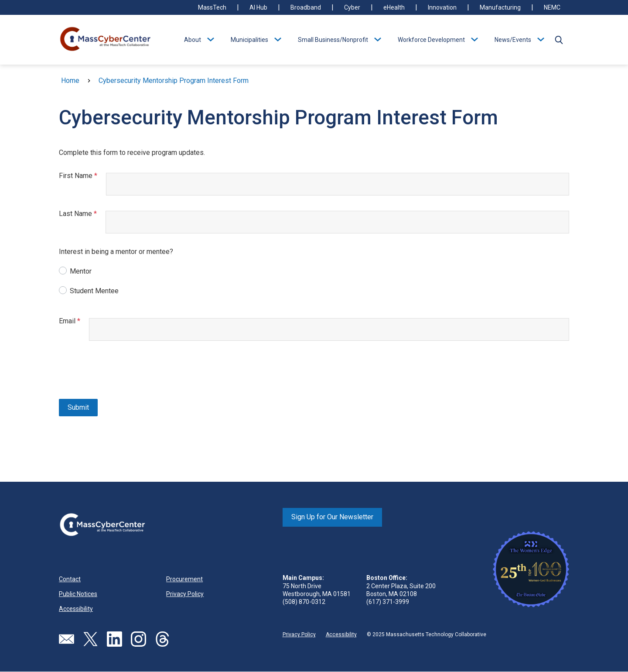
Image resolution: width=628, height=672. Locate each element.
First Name (82, 176)
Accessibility (76, 609)
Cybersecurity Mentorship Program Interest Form (174, 81)
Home (70, 81)
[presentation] (125, 371)
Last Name (82, 214)
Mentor (81, 271)
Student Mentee (94, 291)
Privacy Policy (185, 594)
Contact (70, 579)
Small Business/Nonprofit (333, 40)
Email (74, 321)
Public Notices (78, 594)
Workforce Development (431, 40)
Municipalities (249, 40)
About (193, 40)
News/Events (513, 40)
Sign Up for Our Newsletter (332, 517)
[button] (559, 40)
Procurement (184, 579)
